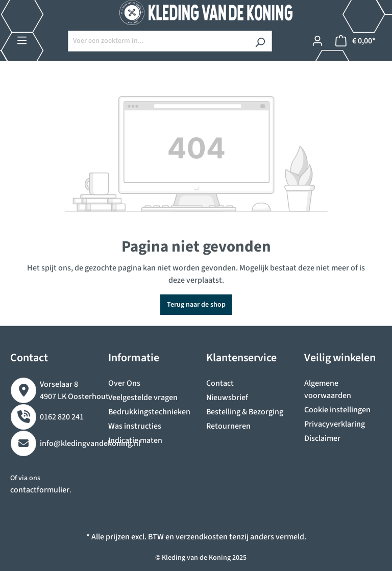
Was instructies (135, 426)
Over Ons (124, 383)
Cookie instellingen (337, 410)
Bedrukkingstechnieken (149, 412)
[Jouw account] (317, 41)
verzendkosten (202, 537)
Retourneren (228, 426)
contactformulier (40, 490)
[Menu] (22, 41)
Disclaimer (322, 438)
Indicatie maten (135, 440)
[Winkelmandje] (356, 41)
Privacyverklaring (335, 424)
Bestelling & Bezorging (245, 412)
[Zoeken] (260, 41)
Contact (220, 383)
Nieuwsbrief (227, 398)
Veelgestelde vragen (143, 398)
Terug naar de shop (196, 305)
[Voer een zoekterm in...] (158, 41)
